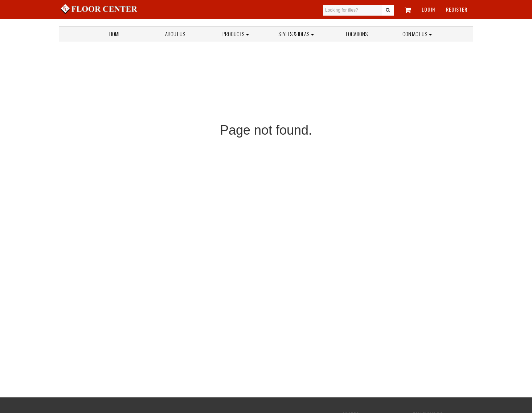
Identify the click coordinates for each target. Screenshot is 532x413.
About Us (175, 34)
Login (428, 9)
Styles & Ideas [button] (296, 34)
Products (236, 34)
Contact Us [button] (417, 34)
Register (457, 9)
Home (115, 34)
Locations (357, 34)
